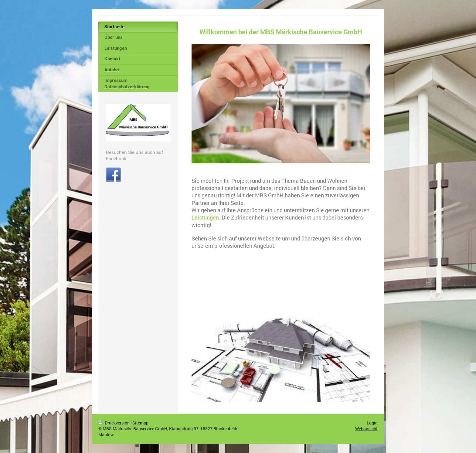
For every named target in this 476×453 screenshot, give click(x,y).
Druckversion (114, 423)
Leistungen (205, 217)
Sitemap (140, 423)
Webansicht (366, 429)
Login (372, 423)
